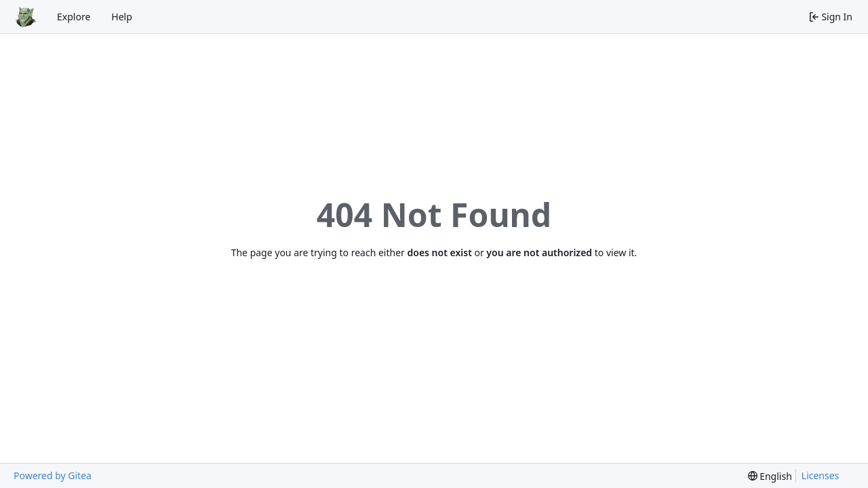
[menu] (770, 476)
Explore (74, 17)
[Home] (26, 17)
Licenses (821, 475)
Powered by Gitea (53, 475)
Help (122, 17)
